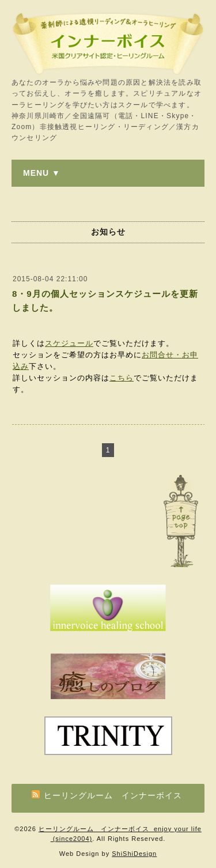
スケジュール (69, 343)
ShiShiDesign (134, 854)
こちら (122, 378)
